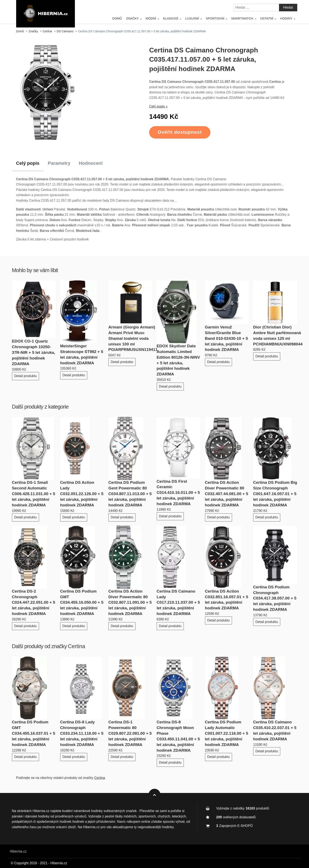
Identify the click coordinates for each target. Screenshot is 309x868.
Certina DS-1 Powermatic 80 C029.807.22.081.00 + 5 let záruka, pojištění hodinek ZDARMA (130, 733)
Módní (151, 18)
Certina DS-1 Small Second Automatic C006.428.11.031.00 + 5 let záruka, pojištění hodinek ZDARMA (34, 494)
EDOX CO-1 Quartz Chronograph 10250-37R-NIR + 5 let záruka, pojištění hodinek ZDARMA (34, 352)
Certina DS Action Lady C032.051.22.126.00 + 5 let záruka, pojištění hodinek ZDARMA (82, 494)
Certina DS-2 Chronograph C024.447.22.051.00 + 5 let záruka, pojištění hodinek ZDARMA (34, 603)
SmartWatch (242, 18)
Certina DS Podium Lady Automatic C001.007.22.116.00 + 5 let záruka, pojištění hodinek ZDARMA (227, 733)
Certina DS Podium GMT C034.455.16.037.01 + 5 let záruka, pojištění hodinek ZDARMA (34, 733)
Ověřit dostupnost (180, 132)
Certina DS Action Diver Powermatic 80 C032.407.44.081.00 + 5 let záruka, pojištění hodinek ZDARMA (227, 494)
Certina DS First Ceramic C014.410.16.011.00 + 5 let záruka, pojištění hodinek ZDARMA (178, 493)
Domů (117, 18)
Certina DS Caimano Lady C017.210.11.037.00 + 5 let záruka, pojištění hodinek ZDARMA (178, 603)
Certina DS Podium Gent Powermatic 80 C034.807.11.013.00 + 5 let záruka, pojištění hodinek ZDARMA (130, 494)
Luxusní (192, 18)
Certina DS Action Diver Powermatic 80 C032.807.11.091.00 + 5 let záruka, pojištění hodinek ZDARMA (130, 603)
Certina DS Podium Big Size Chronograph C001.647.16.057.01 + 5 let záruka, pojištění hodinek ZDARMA (275, 494)
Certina (76, 646)
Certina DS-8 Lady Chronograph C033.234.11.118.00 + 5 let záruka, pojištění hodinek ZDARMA (82, 733)
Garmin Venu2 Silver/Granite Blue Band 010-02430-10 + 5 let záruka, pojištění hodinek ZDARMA (226, 338)
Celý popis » (158, 106)
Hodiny (286, 18)
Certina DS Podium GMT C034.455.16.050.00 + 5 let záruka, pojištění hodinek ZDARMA (82, 603)
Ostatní (267, 18)
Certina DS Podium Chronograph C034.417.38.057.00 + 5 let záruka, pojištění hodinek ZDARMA (275, 598)
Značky (132, 18)
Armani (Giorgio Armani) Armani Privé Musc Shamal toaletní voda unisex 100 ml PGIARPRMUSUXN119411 (133, 338)
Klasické (171, 18)
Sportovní (215, 18)
